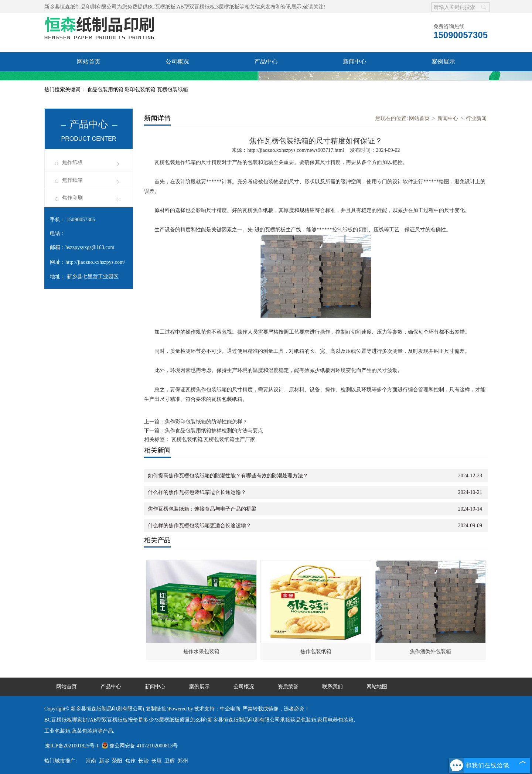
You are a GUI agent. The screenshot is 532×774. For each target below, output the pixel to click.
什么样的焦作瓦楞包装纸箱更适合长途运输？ (199, 526)
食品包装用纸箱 (106, 90)
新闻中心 (355, 62)
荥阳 (117, 761)
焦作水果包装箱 (201, 652)
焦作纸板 (72, 162)
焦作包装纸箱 (316, 652)
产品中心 (266, 62)
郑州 (183, 761)
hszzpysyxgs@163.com (90, 247)
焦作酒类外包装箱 (430, 652)
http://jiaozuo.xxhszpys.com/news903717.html (296, 150)
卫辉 (170, 761)
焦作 (130, 761)
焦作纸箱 (72, 180)
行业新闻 (476, 118)
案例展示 (443, 62)
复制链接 (156, 709)
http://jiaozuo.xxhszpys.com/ (95, 262)
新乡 (104, 761)
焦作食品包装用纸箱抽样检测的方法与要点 (214, 431)
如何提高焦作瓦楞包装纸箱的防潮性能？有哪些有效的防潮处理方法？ (228, 476)
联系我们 (177, 81)
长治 (143, 761)
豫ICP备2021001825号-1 (72, 746)
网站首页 (89, 62)
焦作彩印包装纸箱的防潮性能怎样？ (206, 422)
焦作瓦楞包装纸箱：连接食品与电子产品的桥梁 (202, 509)
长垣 (157, 761)
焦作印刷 (72, 198)
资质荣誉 (89, 81)
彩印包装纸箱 (141, 90)
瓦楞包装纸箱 (173, 90)
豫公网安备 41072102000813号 (140, 746)
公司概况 (177, 62)
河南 (91, 761)
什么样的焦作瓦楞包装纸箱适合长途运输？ (197, 492)
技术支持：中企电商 (217, 709)
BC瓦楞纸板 (162, 7)
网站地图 (377, 687)
